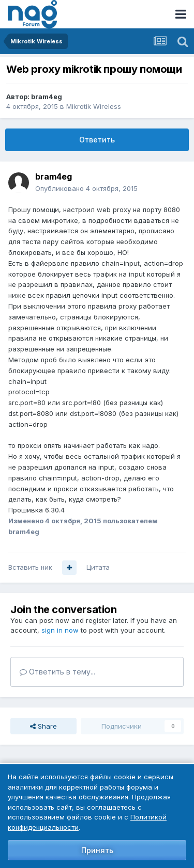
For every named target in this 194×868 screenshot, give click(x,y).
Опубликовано (86, 188)
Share (43, 726)
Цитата (98, 567)
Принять (97, 850)
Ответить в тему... (57, 672)
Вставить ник (30, 567)
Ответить (97, 140)
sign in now (60, 630)
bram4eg (47, 97)
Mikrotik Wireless (94, 106)
